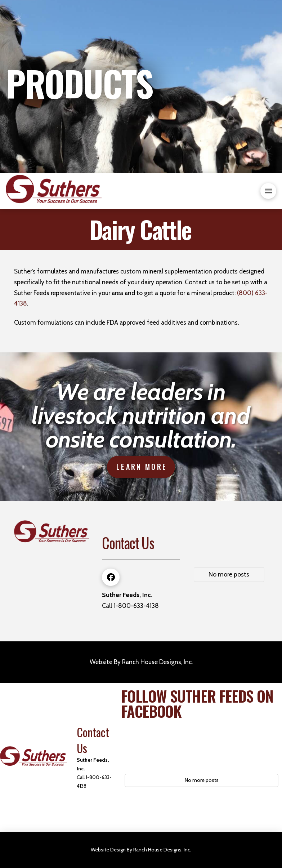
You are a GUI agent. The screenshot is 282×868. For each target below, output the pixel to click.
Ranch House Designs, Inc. (157, 662)
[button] (268, 191)
